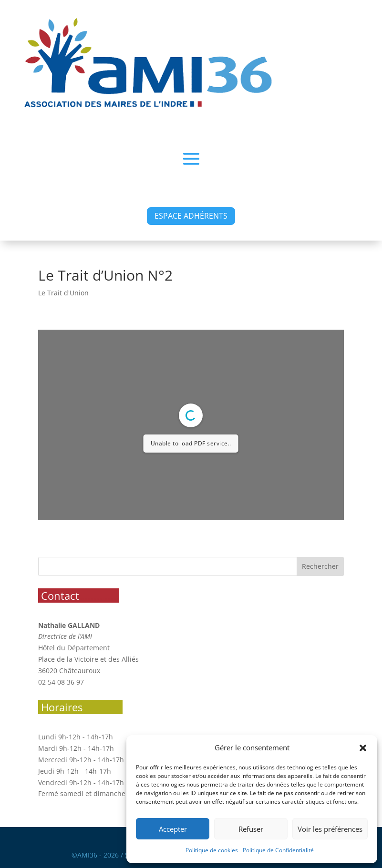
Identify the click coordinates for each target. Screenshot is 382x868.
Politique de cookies (212, 850)
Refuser (251, 829)
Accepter (173, 829)
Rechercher (320, 566)
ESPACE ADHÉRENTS (191, 216)
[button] (363, 748)
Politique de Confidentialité (278, 850)
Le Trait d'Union (63, 293)
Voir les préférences (330, 829)
